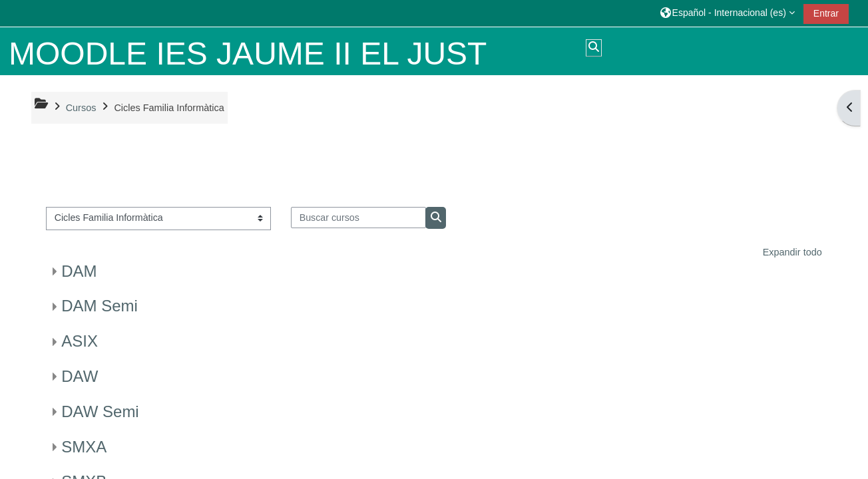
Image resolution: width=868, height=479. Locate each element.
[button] (728, 13)
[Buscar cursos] (358, 218)
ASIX (80, 341)
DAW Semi (100, 411)
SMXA (84, 447)
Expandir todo (792, 252)
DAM (79, 271)
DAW (80, 376)
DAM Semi (100, 306)
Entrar (826, 13)
